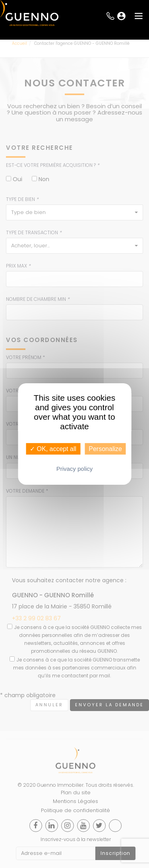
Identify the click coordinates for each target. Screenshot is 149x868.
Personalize (105, 449)
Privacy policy (75, 469)
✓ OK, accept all (53, 449)
